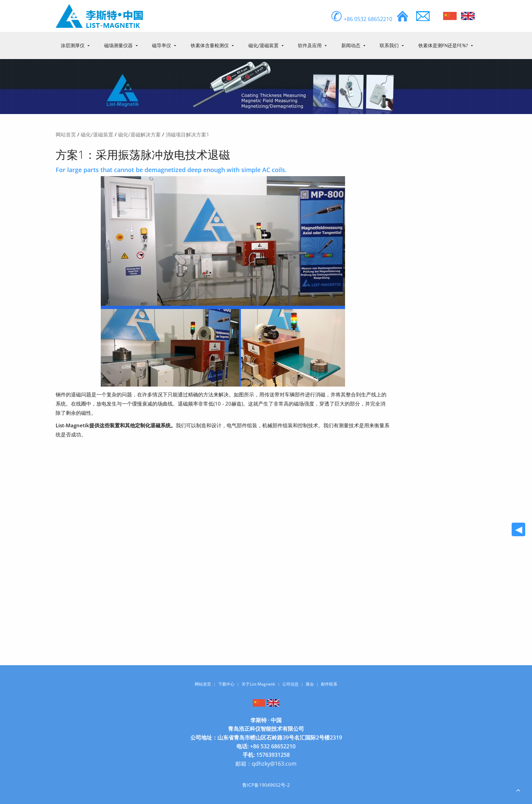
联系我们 (389, 45)
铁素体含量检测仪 (210, 45)
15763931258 (273, 755)
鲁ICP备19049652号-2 (266, 785)
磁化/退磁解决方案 (139, 134)
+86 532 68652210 (273, 746)
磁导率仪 (161, 45)
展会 (310, 684)
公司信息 (290, 684)
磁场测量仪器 (118, 45)
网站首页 (66, 134)
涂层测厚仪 (73, 45)
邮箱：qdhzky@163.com (266, 764)
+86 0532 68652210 (362, 19)
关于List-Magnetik (258, 684)
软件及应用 (310, 45)
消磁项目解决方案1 (187, 134)
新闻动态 (351, 45)
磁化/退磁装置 (263, 45)
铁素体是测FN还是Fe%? (443, 45)
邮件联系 (329, 684)
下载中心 (226, 684)
